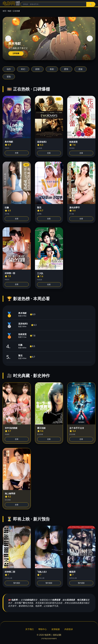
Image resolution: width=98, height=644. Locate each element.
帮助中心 (43, 629)
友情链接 (56, 629)
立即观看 (16, 53)
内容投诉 (69, 629)
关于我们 (29, 629)
